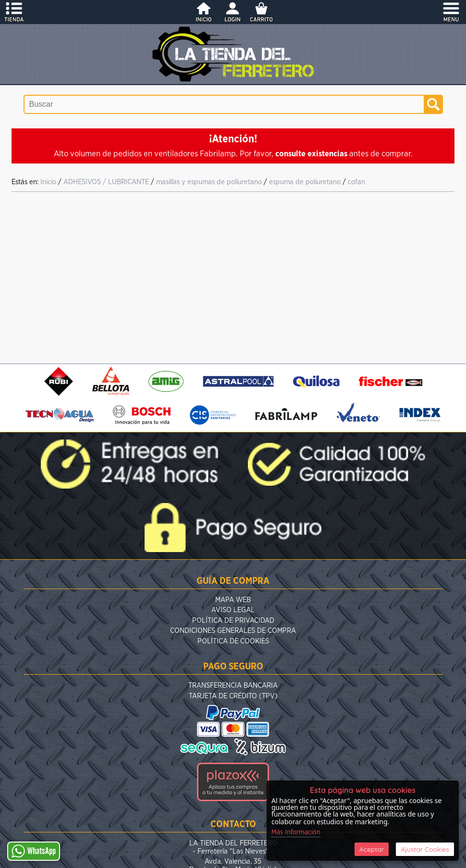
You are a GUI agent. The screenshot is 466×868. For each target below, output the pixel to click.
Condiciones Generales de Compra (233, 631)
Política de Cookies (233, 641)
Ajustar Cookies (425, 849)
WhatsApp (34, 851)
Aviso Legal (233, 610)
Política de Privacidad (233, 621)
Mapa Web (233, 600)
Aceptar (372, 849)
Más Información (296, 832)
